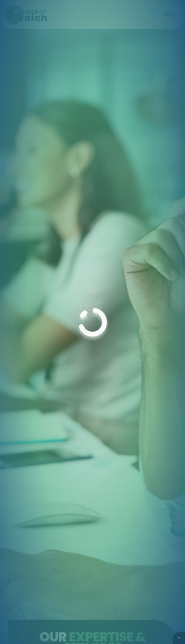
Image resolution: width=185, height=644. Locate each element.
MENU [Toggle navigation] (171, 14)
